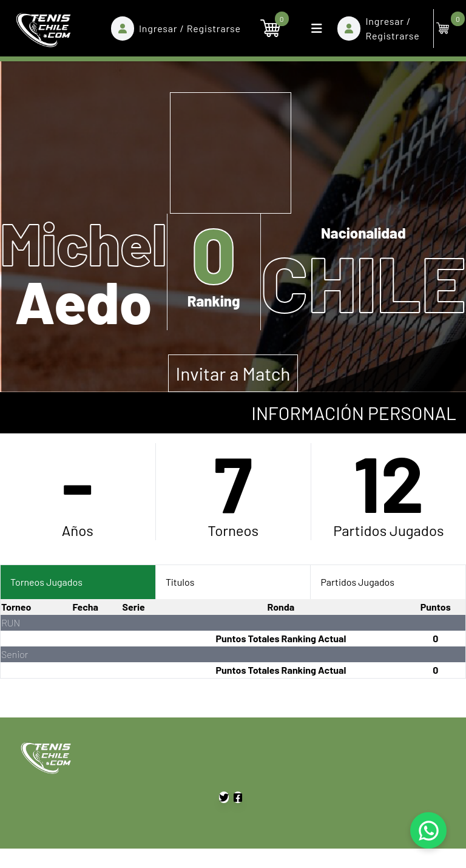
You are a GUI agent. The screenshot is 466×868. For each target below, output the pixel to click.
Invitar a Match (233, 373)
